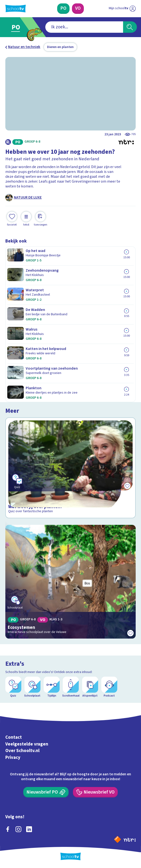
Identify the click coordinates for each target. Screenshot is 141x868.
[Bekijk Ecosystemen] (71, 582)
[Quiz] (13, 687)
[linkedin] (29, 829)
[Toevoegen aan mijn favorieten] (12, 219)
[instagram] (18, 829)
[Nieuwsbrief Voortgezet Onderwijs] (95, 792)
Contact (14, 737)
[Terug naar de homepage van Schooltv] (16, 8)
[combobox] (84, 27)
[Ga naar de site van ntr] (130, 839)
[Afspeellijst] (90, 687)
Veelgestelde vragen (27, 744)
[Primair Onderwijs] (63, 9)
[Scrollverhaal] (71, 687)
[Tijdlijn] (52, 687)
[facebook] (8, 829)
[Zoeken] (130, 27)
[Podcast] (109, 687)
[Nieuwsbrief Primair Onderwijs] (46, 792)
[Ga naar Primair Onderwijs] (18, 27)
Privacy (13, 757)
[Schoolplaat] (32, 687)
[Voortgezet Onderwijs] (78, 9)
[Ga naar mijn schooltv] (122, 9)
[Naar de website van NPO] (117, 839)
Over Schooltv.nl (22, 751)
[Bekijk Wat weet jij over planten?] (71, 468)
